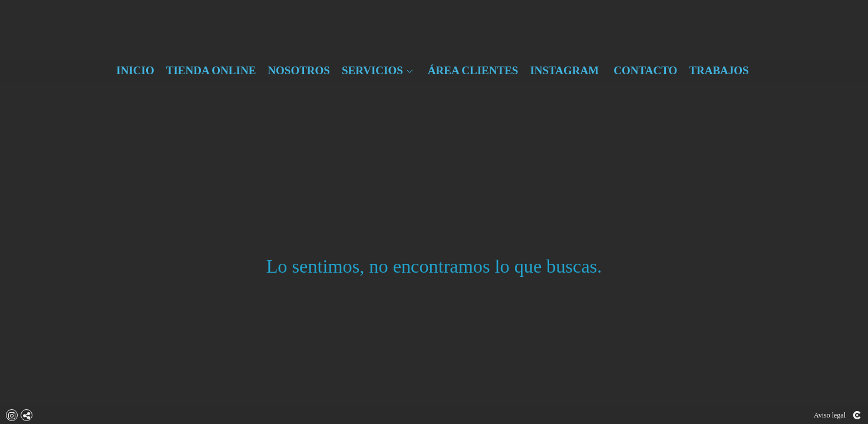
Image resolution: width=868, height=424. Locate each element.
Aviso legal (830, 415)
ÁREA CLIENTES (473, 71)
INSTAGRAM (564, 71)
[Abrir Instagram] (12, 415)
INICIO (135, 71)
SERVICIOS (372, 71)
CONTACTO (645, 71)
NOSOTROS (299, 71)
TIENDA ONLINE (211, 71)
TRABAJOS (719, 71)
